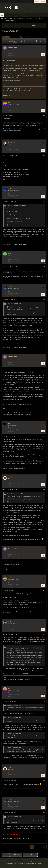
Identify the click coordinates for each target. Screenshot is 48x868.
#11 (44, 591)
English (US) (16, 855)
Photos (29, 37)
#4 (44, 202)
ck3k (12, 674)
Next (43, 847)
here (18, 597)
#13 (44, 701)
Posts (6, 37)
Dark (6, 855)
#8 (44, 436)
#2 (44, 115)
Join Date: (11, 54)
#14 (44, 781)
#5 (44, 266)
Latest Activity (17, 37)
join (33, 25)
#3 (44, 156)
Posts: (10, 55)
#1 (44, 60)
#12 (44, 634)
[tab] (6, 37)
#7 (44, 369)
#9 (44, 490)
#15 (44, 813)
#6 (44, 300)
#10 (44, 561)
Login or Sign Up (40, 2)
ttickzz (13, 535)
